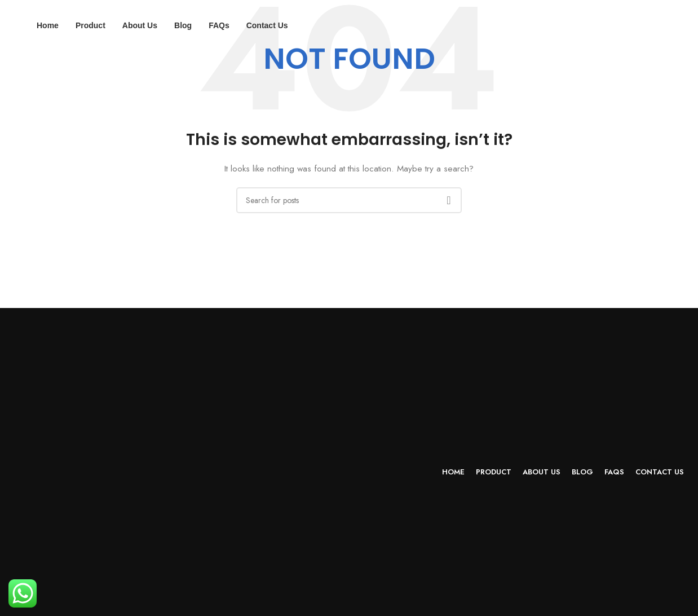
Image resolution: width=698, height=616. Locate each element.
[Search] (349, 200)
